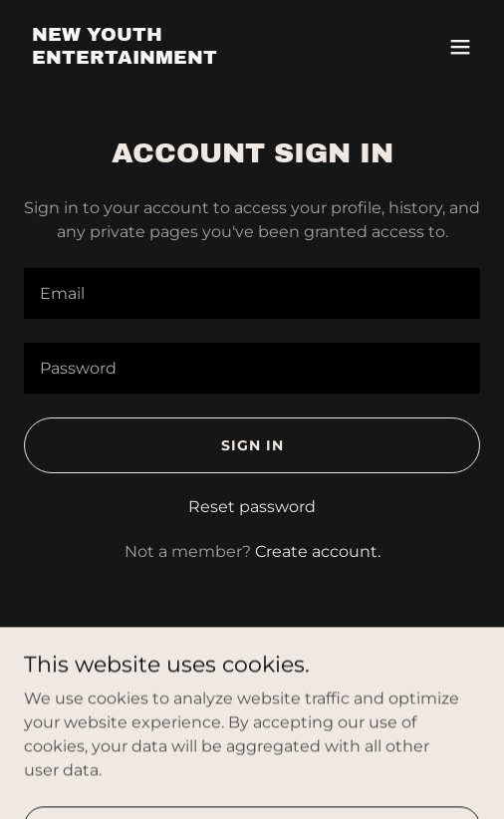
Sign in (252, 445)
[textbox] (252, 293)
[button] (460, 47)
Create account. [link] (318, 551)
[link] (184, 58)
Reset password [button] (252, 507)
